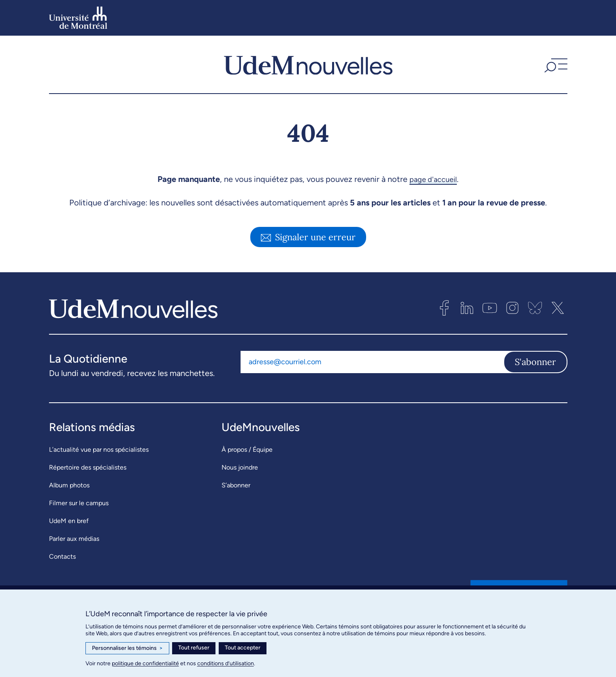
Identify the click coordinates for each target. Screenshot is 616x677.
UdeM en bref (69, 521)
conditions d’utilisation (226, 663)
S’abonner (236, 485)
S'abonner (535, 362)
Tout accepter (243, 648)
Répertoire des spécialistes (88, 467)
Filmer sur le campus (79, 503)
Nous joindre (240, 467)
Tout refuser (194, 648)
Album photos (69, 485)
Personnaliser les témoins (127, 648)
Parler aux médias (74, 539)
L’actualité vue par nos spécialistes (99, 450)
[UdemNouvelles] (308, 64)
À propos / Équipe (247, 450)
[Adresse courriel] (372, 362)
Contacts (62, 556)
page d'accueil (433, 179)
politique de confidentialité (145, 663)
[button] (555, 64)
